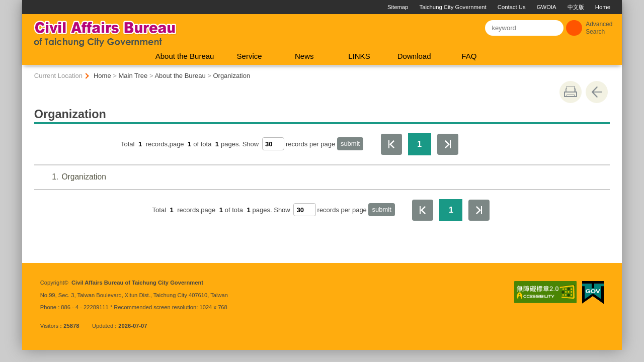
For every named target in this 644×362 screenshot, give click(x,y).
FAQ (469, 56)
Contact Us (512, 7)
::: (26, 4)
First (391, 144)
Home (603, 7)
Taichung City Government (453, 7)
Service (250, 56)
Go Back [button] (597, 92)
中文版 (576, 7)
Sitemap (398, 7)
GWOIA (547, 7)
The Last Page (448, 144)
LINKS (359, 56)
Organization (231, 76)
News (304, 56)
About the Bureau (185, 56)
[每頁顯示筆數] (273, 144)
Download (414, 56)
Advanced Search (599, 28)
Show (251, 144)
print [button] (571, 92)
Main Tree (133, 76)
